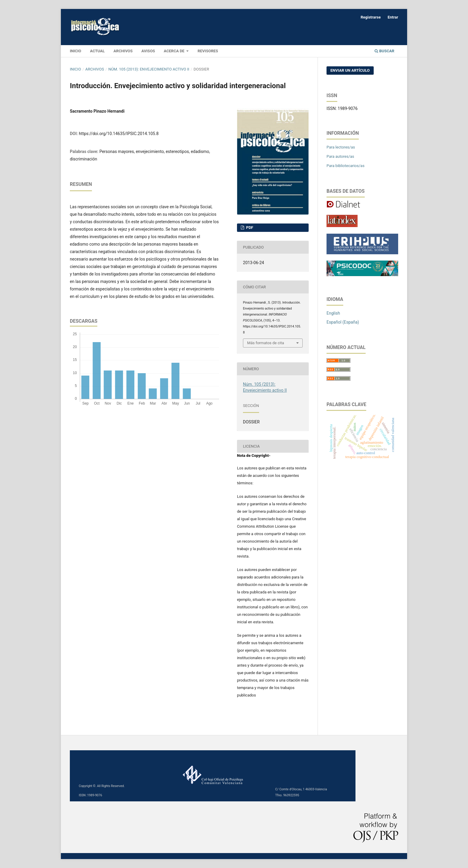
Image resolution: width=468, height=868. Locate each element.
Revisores (208, 51)
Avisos (148, 51)
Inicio (75, 69)
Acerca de (175, 51)
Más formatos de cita (266, 343)
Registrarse (371, 17)
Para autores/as (340, 156)
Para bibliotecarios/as (345, 166)
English (333, 313)
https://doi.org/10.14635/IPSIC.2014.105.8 (119, 134)
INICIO (76, 51)
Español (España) (343, 322)
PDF (249, 228)
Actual (97, 51)
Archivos (123, 51)
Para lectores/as (341, 147)
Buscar (384, 51)
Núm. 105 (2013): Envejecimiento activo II (149, 69)
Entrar (393, 17)
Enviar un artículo (350, 70)
